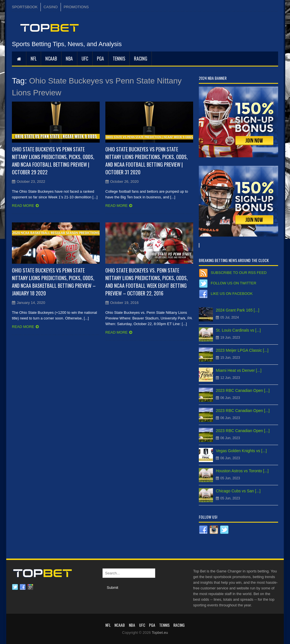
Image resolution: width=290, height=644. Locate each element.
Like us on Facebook (232, 294)
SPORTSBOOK (25, 7)
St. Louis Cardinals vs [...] (238, 330)
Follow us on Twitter (234, 283)
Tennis (119, 59)
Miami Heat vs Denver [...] (239, 370)
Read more (23, 206)
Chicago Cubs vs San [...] (238, 491)
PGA (100, 59)
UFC (85, 59)
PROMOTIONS (76, 7)
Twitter (15, 587)
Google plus (30, 587)
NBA (69, 59)
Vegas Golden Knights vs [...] (241, 451)
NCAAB (51, 59)
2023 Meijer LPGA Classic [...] (242, 350)
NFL (34, 59)
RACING (141, 59)
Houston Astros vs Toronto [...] (242, 471)
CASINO (51, 7)
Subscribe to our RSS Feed (239, 273)
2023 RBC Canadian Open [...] (243, 390)
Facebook (23, 587)
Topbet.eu (160, 633)
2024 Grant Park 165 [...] (237, 310)
